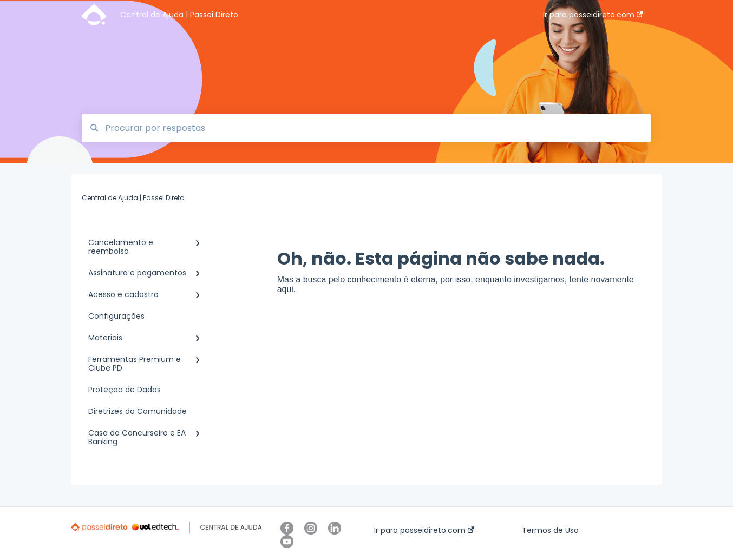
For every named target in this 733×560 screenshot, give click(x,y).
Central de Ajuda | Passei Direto (179, 15)
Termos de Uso (550, 530)
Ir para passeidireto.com (424, 530)
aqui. (287, 289)
